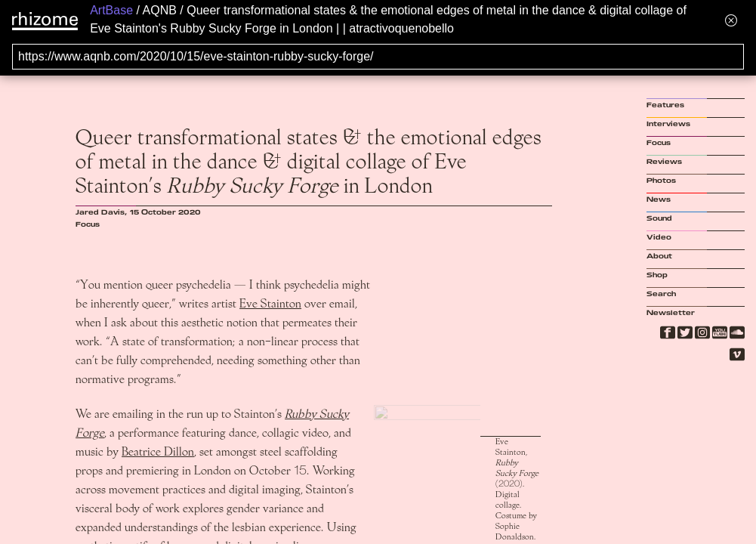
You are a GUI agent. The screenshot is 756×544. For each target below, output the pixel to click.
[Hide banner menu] (731, 20)
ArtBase (111, 10)
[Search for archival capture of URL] (378, 57)
